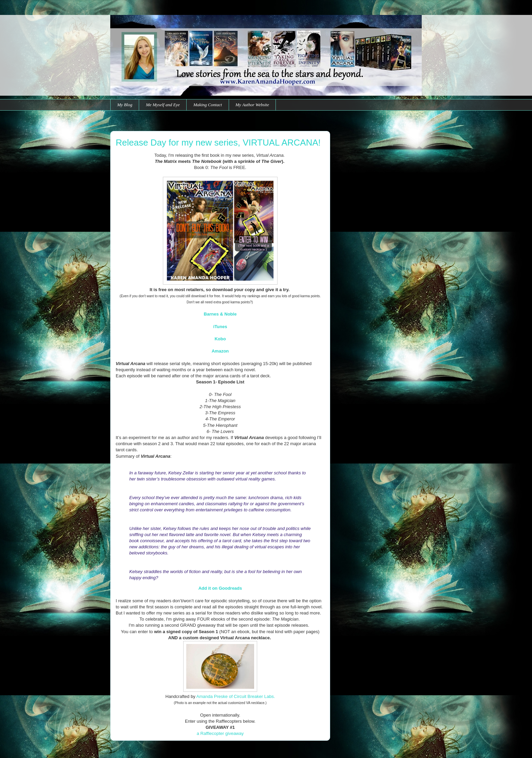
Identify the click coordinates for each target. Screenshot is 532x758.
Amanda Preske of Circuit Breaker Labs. (236, 696)
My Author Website (252, 105)
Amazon (220, 351)
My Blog (125, 105)
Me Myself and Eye (163, 105)
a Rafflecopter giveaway (220, 733)
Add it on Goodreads (220, 588)
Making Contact (208, 105)
